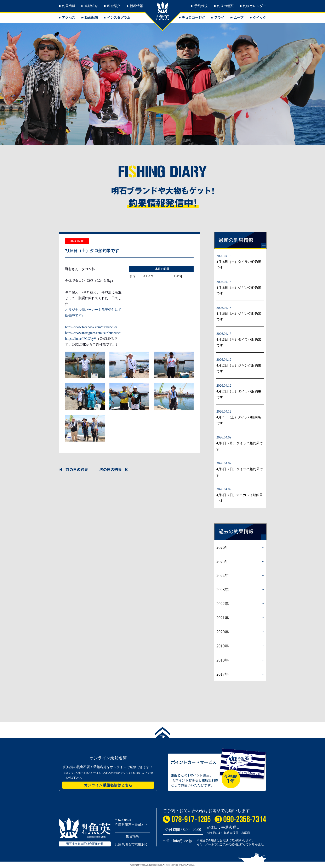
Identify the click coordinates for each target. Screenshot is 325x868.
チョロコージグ (193, 18)
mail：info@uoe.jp (177, 841)
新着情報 (136, 6)
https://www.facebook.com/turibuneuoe (91, 327)
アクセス (69, 18)
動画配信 (91, 18)
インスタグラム (119, 18)
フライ (219, 18)
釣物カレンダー (255, 6)
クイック (260, 18)
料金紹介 (114, 6)
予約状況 (201, 6)
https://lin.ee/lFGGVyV (81, 339)
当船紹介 (91, 6)
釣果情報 (69, 6)
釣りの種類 (225, 6)
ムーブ (239, 18)
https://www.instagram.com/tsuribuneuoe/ (93, 333)
